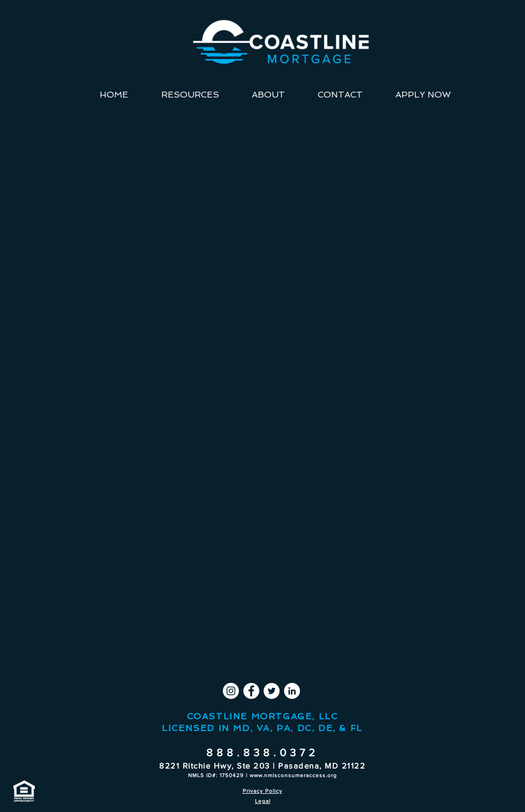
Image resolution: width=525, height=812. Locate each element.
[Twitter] (272, 691)
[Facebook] (251, 691)
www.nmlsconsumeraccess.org (293, 775)
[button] (190, 95)
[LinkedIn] (292, 691)
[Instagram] (231, 691)
